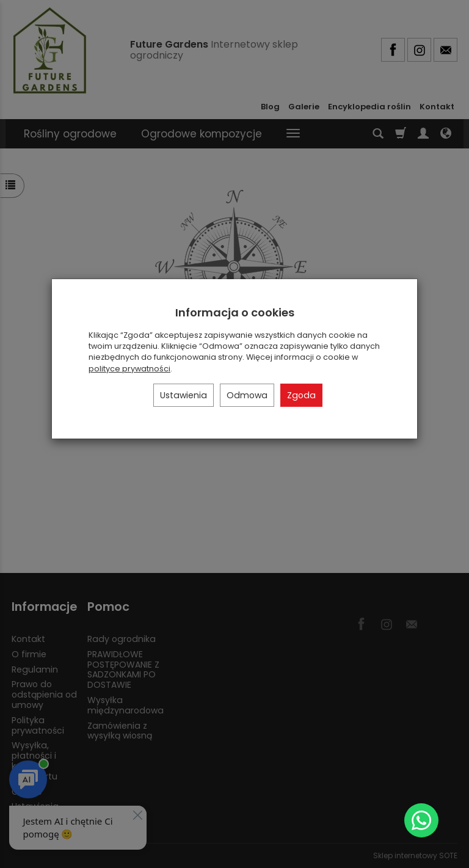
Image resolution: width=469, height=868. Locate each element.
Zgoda (301, 395)
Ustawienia (184, 395)
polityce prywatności (129, 369)
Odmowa (247, 395)
